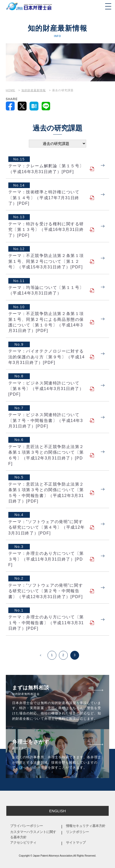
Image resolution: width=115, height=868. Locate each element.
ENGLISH (58, 811)
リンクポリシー (77, 832)
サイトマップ (76, 843)
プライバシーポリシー (27, 826)
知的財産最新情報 (34, 90)
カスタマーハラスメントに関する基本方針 (33, 835)
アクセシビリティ (23, 843)
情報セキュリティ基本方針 (86, 826)
